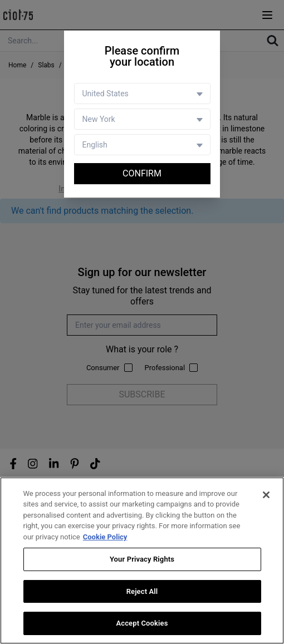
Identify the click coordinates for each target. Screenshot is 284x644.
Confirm (142, 173)
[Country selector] (142, 94)
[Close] (266, 495)
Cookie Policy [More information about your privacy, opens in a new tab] (105, 537)
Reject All (142, 592)
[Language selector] (142, 145)
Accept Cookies (142, 624)
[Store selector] (142, 119)
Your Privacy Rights (142, 560)
